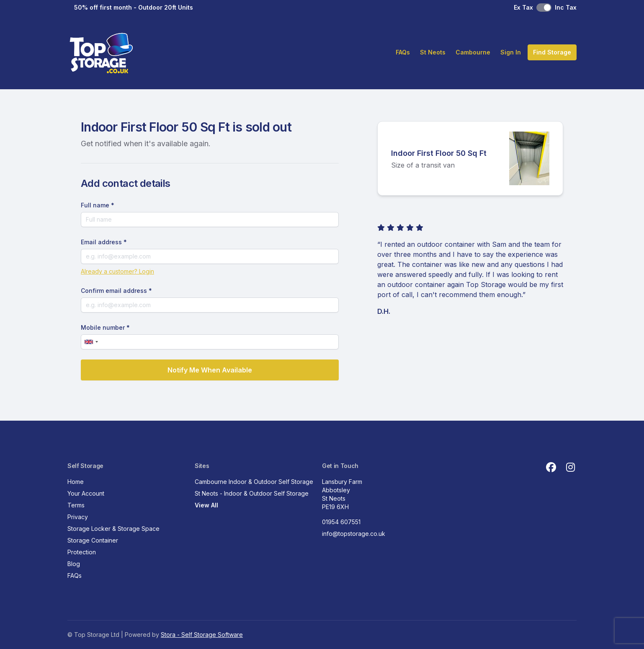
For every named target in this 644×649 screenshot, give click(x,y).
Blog (74, 564)
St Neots (433, 52)
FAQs (403, 52)
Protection (82, 552)
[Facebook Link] (551, 468)
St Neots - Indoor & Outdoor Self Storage (252, 493)
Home (76, 482)
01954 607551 (341, 522)
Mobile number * (105, 327)
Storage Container (93, 540)
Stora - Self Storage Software (202, 635)
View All (206, 505)
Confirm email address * (116, 291)
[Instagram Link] (570, 468)
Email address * (104, 242)
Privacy (78, 517)
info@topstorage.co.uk (354, 534)
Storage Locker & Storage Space (113, 529)
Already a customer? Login (117, 271)
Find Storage (552, 52)
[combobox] (91, 342)
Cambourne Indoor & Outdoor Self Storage (254, 482)
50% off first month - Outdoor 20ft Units (134, 7)
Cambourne (473, 52)
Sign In (511, 52)
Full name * (98, 205)
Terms (76, 505)
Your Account (86, 493)
